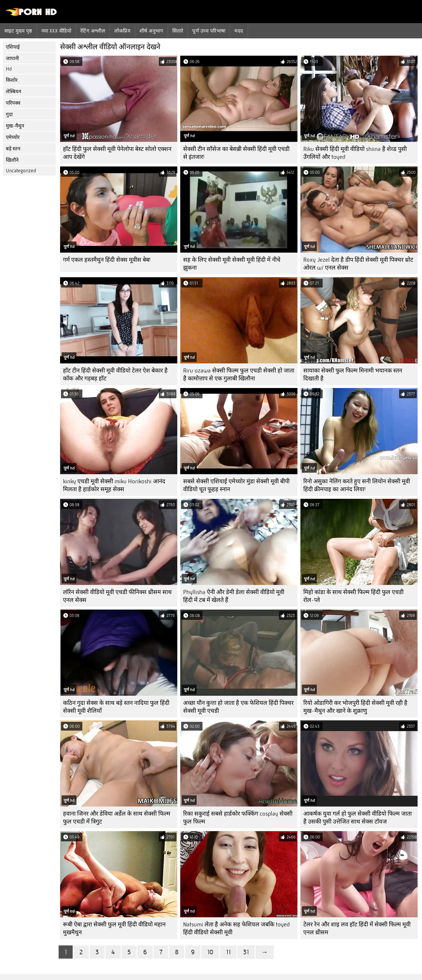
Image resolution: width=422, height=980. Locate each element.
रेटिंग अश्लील (93, 31)
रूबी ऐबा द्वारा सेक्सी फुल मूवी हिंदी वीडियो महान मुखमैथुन (114, 928)
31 (246, 952)
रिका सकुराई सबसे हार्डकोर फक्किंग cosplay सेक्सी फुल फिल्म (238, 818)
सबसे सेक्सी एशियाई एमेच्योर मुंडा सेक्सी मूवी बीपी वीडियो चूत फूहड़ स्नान (236, 485)
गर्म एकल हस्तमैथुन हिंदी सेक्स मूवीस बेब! (107, 260)
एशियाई (13, 47)
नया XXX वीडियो (56, 31)
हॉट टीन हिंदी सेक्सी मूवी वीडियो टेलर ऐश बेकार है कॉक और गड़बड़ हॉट (115, 375)
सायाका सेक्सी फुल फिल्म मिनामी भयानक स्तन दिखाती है (353, 375)
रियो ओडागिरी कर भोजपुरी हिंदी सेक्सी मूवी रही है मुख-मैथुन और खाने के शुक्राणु (355, 707)
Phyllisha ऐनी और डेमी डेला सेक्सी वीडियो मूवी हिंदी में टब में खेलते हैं (234, 596)
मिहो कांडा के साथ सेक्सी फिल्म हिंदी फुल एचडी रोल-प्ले (353, 596)
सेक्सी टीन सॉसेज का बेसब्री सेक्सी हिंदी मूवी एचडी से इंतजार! (236, 153)
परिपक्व (13, 103)
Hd (9, 69)
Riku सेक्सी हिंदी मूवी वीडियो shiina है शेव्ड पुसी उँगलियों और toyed (355, 153)
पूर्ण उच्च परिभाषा (209, 31)
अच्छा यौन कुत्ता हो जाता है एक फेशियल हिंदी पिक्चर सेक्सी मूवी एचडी (238, 707)
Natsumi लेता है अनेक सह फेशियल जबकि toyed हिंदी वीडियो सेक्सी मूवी (236, 928)
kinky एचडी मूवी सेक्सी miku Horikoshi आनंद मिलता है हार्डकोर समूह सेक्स (114, 485)
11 (228, 952)
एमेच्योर (13, 137)
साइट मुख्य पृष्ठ (18, 31)
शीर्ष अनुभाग (151, 31)
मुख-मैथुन (15, 126)
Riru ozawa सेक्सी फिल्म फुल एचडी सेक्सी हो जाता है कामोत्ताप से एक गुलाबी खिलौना (239, 375)
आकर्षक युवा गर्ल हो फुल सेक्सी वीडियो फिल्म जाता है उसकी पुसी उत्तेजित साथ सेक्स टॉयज (358, 818)
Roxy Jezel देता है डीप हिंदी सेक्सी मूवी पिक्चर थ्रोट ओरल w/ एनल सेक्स (358, 264)
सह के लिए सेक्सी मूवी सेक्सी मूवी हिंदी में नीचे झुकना (232, 264)
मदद (239, 31)
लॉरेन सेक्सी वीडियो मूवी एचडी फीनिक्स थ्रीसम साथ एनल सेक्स (117, 596)
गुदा (9, 114)
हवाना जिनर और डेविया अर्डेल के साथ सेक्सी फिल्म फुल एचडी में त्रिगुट (117, 818)
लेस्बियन (13, 92)
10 (210, 952)
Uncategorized (21, 171)
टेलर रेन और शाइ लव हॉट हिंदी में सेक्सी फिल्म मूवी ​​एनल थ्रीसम (358, 928)
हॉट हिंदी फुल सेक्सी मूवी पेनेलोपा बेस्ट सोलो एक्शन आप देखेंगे (117, 153)
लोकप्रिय (122, 31)
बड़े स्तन (13, 149)
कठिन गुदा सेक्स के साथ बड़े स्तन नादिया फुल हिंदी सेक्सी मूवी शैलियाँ (116, 707)
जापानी (12, 58)
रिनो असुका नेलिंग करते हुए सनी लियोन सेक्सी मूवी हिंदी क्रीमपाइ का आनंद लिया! (357, 485)
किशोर (12, 80)
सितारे (178, 31)
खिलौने (12, 160)
